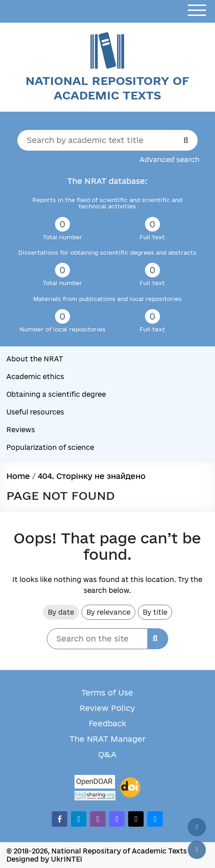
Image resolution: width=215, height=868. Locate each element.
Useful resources (35, 412)
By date (61, 612)
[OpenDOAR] (95, 783)
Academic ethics (35, 377)
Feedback (107, 723)
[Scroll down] (197, 850)
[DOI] (130, 788)
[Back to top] (197, 827)
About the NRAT (35, 359)
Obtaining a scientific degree (56, 394)
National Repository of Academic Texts (107, 88)
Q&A (107, 754)
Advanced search (170, 160)
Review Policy (107, 708)
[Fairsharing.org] (95, 796)
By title (155, 612)
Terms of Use (107, 693)
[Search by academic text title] (107, 140)
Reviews (21, 430)
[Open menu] (197, 11)
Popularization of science (50, 447)
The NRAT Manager (107, 739)
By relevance (108, 612)
